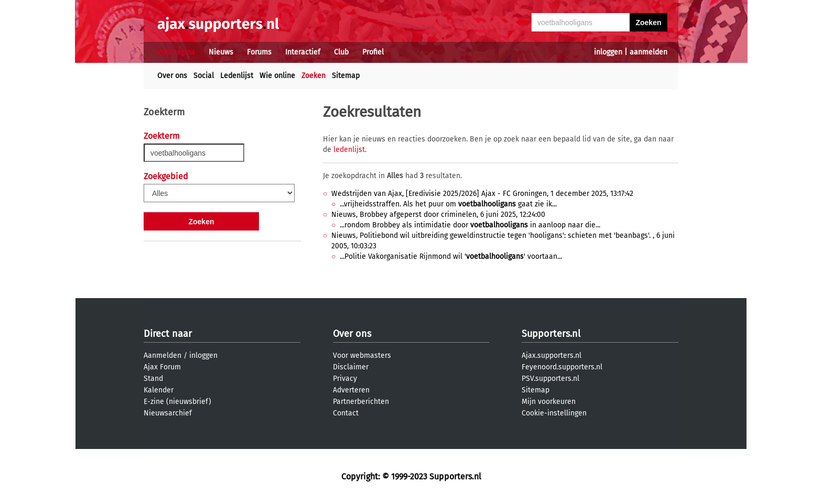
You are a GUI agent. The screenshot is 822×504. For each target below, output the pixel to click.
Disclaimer (351, 367)
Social (204, 76)
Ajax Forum (162, 367)
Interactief (303, 52)
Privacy (345, 379)
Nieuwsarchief (168, 413)
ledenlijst (349, 150)
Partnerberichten (361, 402)
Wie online (277, 76)
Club (341, 52)
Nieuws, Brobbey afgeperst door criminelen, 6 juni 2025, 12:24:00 (438, 215)
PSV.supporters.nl (550, 379)
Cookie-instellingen (554, 413)
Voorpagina (176, 52)
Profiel (373, 52)
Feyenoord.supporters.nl (562, 367)
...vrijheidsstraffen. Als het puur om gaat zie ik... (448, 204)
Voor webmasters (362, 355)
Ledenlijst (237, 76)
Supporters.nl (551, 334)
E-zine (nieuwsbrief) (177, 402)
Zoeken (313, 76)
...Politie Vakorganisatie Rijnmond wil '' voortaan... (451, 256)
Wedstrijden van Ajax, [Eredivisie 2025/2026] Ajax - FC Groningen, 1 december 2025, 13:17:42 (482, 194)
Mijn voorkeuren (549, 402)
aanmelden (648, 52)
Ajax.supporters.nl (551, 355)
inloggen (608, 52)
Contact (346, 413)
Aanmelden (163, 355)
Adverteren (351, 390)
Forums (259, 52)
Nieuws (221, 52)
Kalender (159, 390)
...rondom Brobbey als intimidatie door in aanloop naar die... (470, 225)
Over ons (172, 76)
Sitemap (346, 76)
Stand (153, 379)
